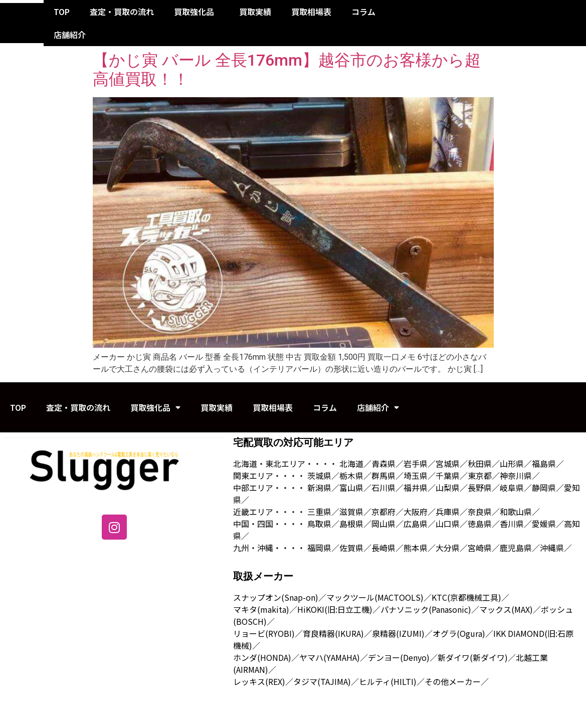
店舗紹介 (72, 35)
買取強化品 (197, 12)
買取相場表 (311, 12)
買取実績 (255, 12)
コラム (363, 12)
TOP (62, 12)
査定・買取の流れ (122, 12)
